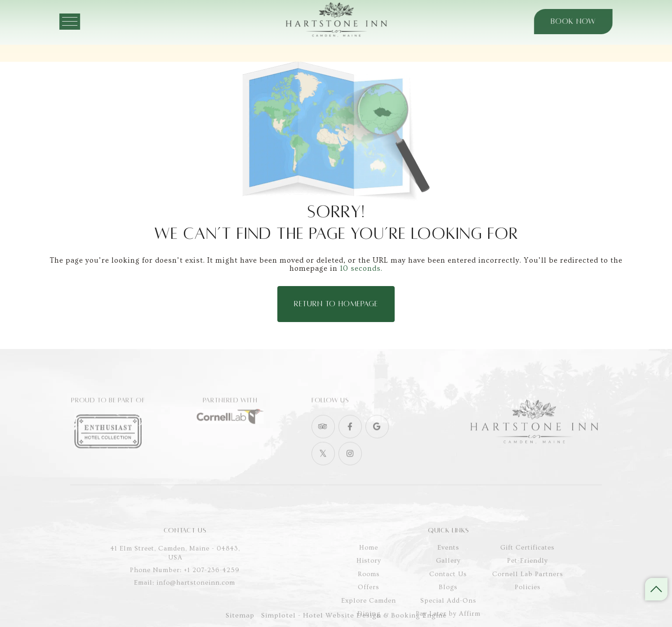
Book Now (558, 22)
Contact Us (448, 600)
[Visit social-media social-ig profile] (350, 470)
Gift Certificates (527, 574)
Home (369, 574)
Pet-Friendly (527, 587)
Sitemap (240, 620)
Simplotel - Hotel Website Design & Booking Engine (354, 620)
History (369, 587)
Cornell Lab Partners (528, 600)
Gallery (448, 587)
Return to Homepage (336, 304)
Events (448, 574)
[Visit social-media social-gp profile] (377, 443)
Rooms (369, 600)
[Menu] (85, 22)
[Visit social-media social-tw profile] (323, 470)
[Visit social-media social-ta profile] (323, 443)
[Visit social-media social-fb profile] (350, 443)
